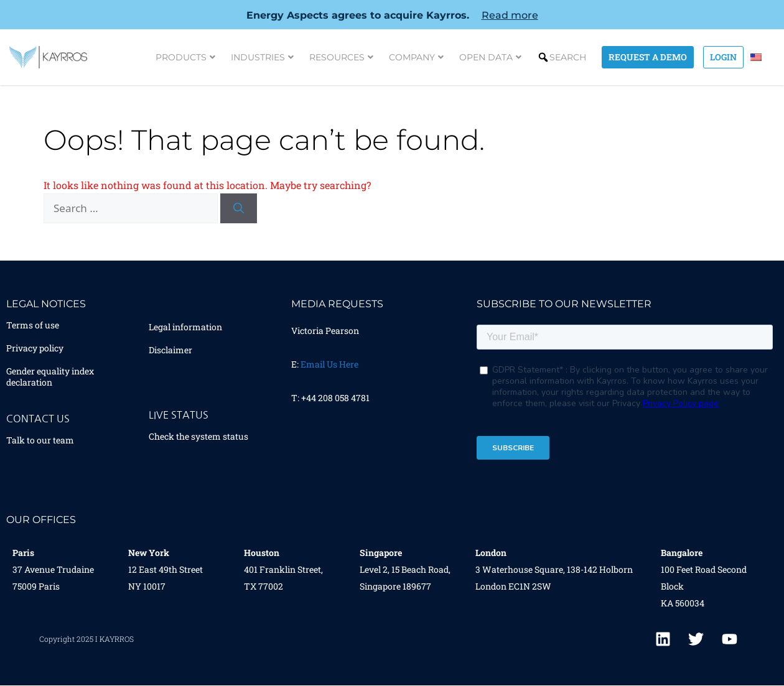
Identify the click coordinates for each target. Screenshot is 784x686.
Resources (340, 57)
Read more (510, 15)
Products (184, 57)
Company (415, 57)
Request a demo (646, 57)
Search (567, 57)
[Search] (239, 208)
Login (722, 57)
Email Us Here (329, 364)
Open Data (489, 57)
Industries (261, 57)
